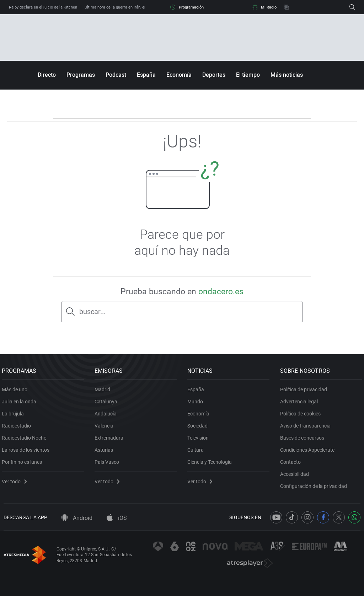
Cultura (197, 453)
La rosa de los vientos (27, 453)
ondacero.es (221, 292)
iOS (117, 524)
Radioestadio (18, 429)
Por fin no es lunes (24, 465)
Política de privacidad (305, 392)
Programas (81, 75)
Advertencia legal (301, 404)
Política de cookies (302, 416)
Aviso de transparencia (307, 429)
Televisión (200, 441)
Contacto (292, 465)
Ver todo (16, 484)
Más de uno (16, 392)
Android (77, 524)
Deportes (214, 75)
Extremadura (111, 441)
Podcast (116, 75)
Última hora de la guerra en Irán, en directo (122, 7)
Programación (187, 7)
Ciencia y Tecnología (211, 465)
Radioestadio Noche (26, 441)
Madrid (104, 392)
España (146, 75)
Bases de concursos (304, 441)
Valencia (106, 429)
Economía (179, 75)
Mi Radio (264, 7)
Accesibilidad (296, 477)
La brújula (15, 416)
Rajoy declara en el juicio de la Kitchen (43, 7)
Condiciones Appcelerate (309, 453)
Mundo (197, 404)
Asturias (106, 453)
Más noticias (287, 75)
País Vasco (109, 465)
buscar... (92, 312)
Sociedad (199, 429)
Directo (47, 75)
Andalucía (107, 416)
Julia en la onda (21, 404)
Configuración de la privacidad (315, 489)
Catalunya (108, 404)
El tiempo (248, 75)
